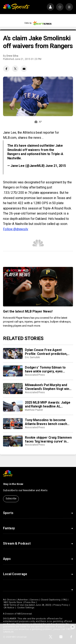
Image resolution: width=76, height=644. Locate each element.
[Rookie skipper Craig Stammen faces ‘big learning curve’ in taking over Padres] (13, 441)
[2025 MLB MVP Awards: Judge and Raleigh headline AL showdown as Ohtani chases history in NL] (13, 406)
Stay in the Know (13, 484)
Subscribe (11, 499)
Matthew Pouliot (34, 410)
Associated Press (35, 375)
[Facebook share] (6, 69)
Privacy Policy (61, 605)
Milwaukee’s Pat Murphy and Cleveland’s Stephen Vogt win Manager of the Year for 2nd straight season (47, 387)
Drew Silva (12, 56)
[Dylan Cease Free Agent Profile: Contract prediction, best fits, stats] (13, 353)
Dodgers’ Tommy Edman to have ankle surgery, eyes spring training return (45, 369)
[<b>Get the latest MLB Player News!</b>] (38, 287)
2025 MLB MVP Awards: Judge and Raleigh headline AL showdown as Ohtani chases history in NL (48, 404)
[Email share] (24, 69)
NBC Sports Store (13, 602)
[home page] (16, 7)
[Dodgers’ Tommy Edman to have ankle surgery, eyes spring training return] (13, 371)
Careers (34, 600)
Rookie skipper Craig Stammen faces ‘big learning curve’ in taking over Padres (48, 439)
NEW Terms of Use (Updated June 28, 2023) (27, 605)
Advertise (23, 600)
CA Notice (9, 608)
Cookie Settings (26, 608)
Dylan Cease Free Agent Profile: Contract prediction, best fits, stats (46, 352)
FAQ (65, 600)
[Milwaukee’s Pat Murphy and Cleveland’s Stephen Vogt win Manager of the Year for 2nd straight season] (13, 389)
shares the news (29, 138)
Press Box (30, 602)
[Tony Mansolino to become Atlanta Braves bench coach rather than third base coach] (13, 424)
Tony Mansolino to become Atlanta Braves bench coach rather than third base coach (46, 422)
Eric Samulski (32, 357)
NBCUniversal (25, 614)
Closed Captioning (51, 600)
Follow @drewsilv (16, 229)
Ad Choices (9, 600)
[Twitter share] (15, 69)
